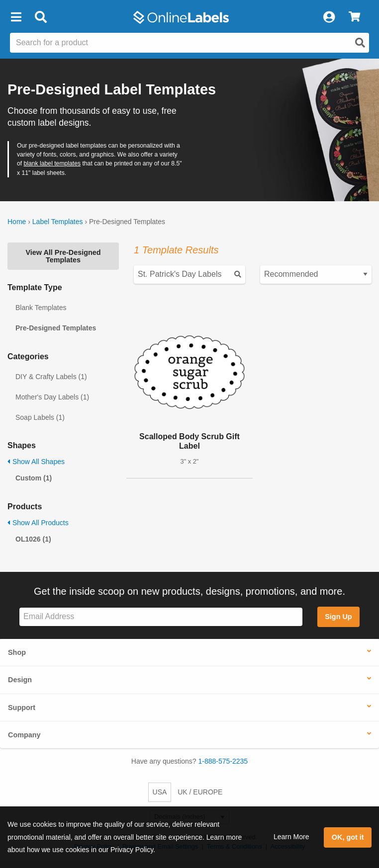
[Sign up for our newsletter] (161, 617)
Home (17, 222)
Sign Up (338, 617)
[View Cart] (354, 17)
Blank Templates (41, 308)
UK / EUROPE (200, 792)
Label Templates (58, 222)
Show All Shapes (36, 462)
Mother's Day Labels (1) (52, 397)
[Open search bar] (41, 17)
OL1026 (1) (33, 539)
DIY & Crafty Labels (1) (51, 377)
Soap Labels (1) (40, 417)
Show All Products (38, 523)
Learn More (291, 837)
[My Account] (329, 17)
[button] (16, 17)
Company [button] (24, 735)
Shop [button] (17, 652)
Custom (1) (34, 478)
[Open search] (360, 43)
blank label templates (52, 163)
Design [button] (20, 680)
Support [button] (22, 708)
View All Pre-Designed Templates (63, 256)
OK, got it (348, 837)
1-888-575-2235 (223, 761)
